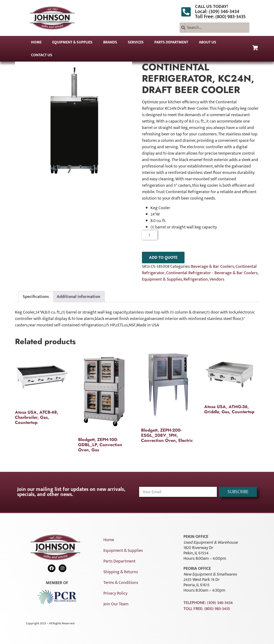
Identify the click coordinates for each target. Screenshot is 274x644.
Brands (110, 42)
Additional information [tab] (78, 297)
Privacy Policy (115, 593)
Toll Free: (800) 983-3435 (220, 17)
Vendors (217, 279)
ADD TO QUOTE (163, 258)
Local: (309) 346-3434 (217, 12)
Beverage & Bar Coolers (212, 266)
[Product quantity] (150, 235)
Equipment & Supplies (72, 42)
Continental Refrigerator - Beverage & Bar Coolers (212, 273)
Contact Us (42, 55)
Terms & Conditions (121, 583)
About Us (208, 42)
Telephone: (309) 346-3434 (208, 603)
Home (36, 42)
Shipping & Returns (121, 572)
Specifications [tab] (36, 297)
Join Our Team (116, 604)
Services (136, 42)
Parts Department (171, 42)
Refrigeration (196, 279)
